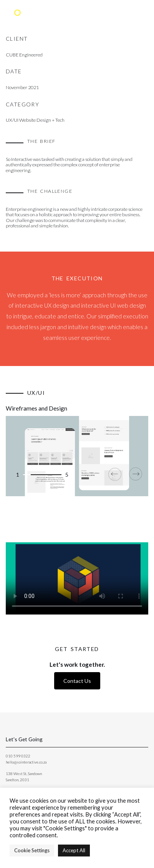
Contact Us (77, 681)
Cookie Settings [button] (32, 850)
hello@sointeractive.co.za (26, 762)
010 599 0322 (18, 756)
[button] (27, 475)
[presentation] (118, 474)
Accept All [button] (74, 850)
